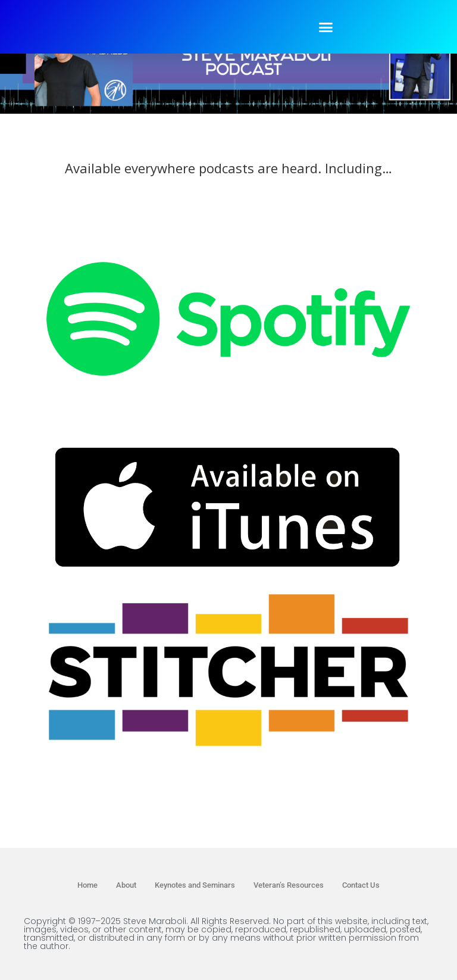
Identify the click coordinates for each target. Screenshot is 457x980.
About (126, 885)
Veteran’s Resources (289, 885)
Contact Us (361, 885)
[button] (326, 27)
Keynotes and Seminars (195, 885)
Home (87, 885)
